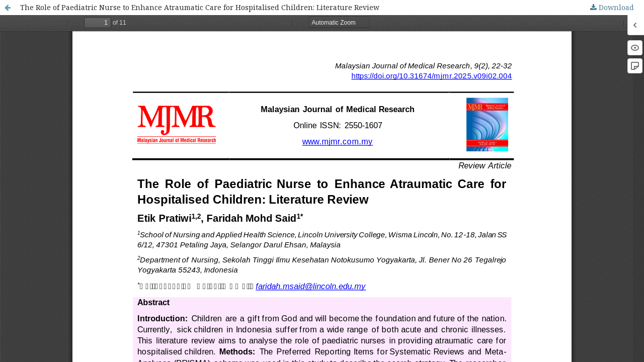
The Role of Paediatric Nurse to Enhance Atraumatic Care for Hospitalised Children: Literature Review (200, 7)
